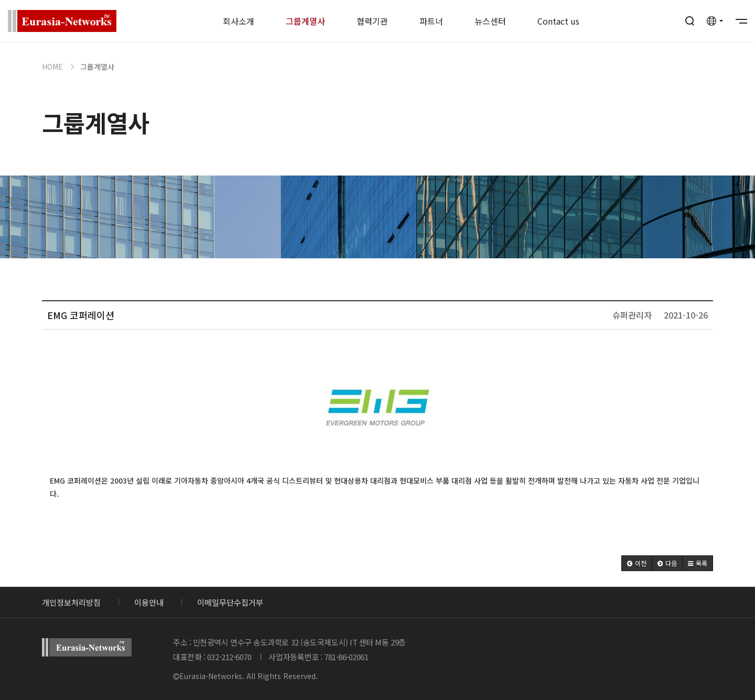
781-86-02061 (346, 657)
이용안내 (149, 602)
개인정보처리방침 (71, 602)
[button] (637, 563)
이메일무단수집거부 (230, 602)
